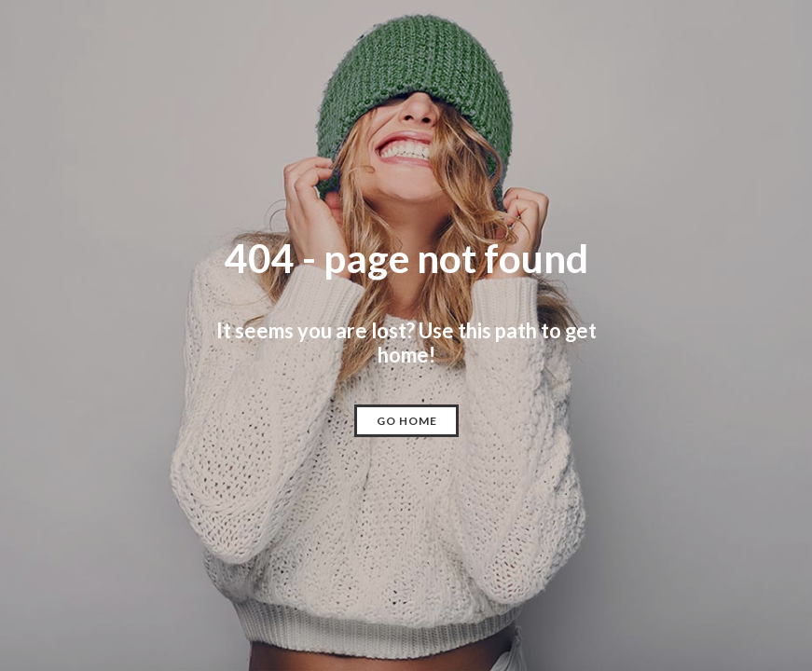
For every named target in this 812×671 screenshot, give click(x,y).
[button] (406, 421)
